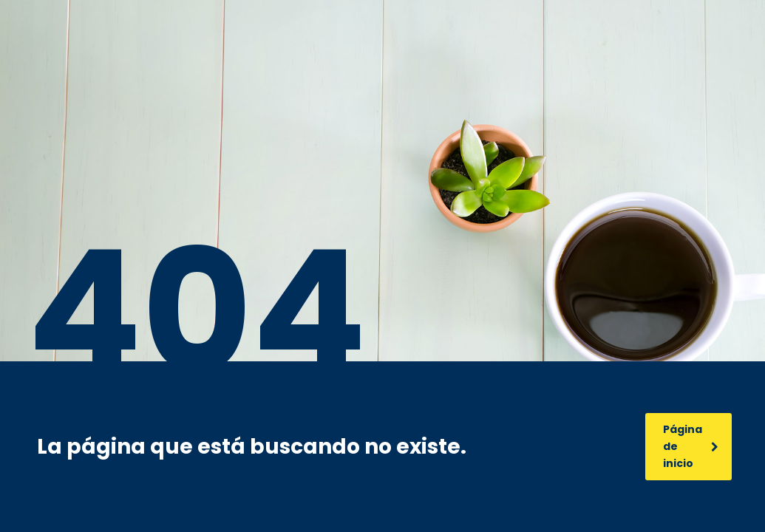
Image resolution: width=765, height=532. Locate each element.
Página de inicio (691, 446)
